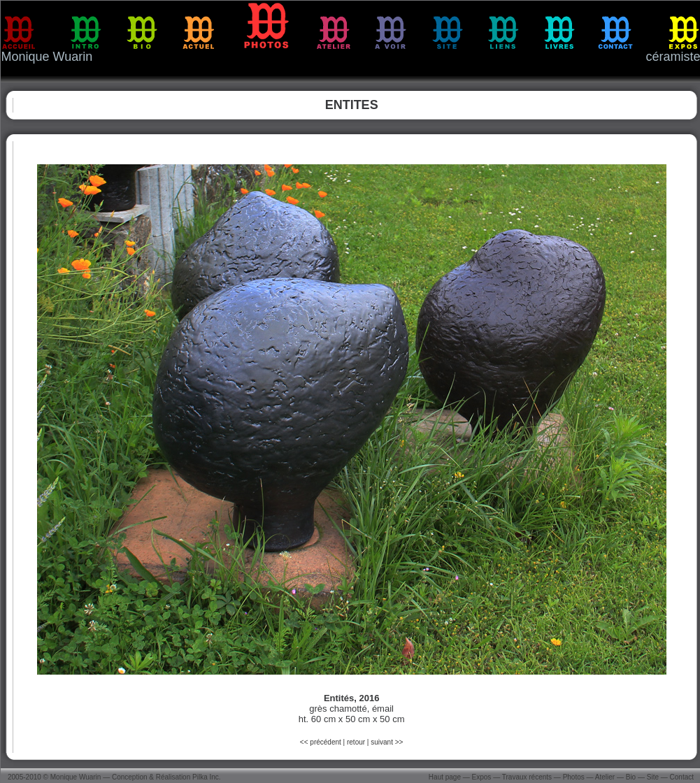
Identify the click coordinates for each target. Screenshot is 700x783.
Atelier (605, 777)
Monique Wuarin (76, 777)
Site (653, 777)
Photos (574, 777)
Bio (631, 777)
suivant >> (387, 742)
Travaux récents (527, 777)
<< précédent (322, 742)
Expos (482, 777)
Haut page (445, 777)
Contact (682, 777)
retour (356, 742)
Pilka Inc (206, 777)
